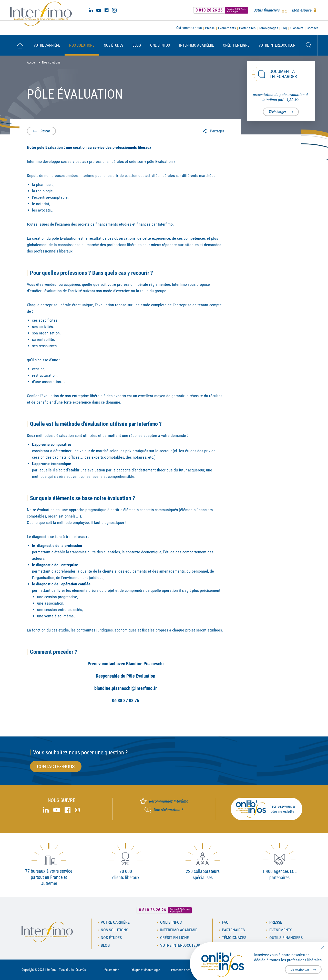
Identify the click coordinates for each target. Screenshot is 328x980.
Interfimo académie (196, 45)
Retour (45, 131)
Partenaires (247, 28)
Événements (227, 28)
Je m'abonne (300, 970)
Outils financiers (286, 938)
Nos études (114, 45)
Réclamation (111, 970)
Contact (312, 28)
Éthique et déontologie (145, 970)
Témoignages (268, 28)
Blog (137, 45)
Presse (210, 28)
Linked (91, 10)
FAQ (284, 28)
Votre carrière (47, 45)
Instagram (114, 10)
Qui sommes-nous (189, 28)
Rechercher (309, 45)
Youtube (99, 10)
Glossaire (297, 28)
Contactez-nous (56, 766)
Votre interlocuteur (277, 45)
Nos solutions (82, 45)
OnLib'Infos (160, 45)
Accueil (20, 45)
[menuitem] (20, 45)
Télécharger (277, 112)
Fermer (322, 948)
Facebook (106, 10)
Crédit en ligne (236, 45)
